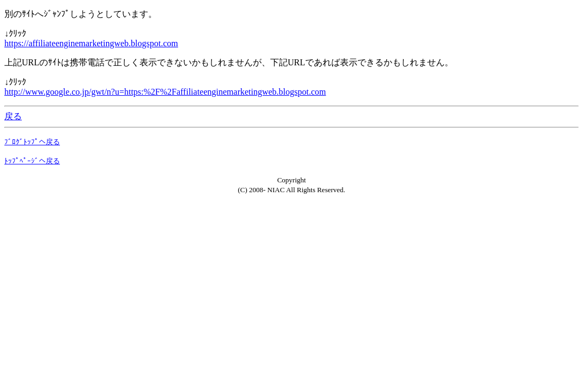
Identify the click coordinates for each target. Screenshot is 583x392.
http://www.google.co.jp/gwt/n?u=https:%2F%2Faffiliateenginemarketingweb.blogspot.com (165, 92)
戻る (13, 116)
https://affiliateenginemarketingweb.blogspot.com (91, 43)
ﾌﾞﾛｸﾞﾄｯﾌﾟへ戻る (32, 142)
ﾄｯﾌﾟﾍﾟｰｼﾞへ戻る (32, 161)
